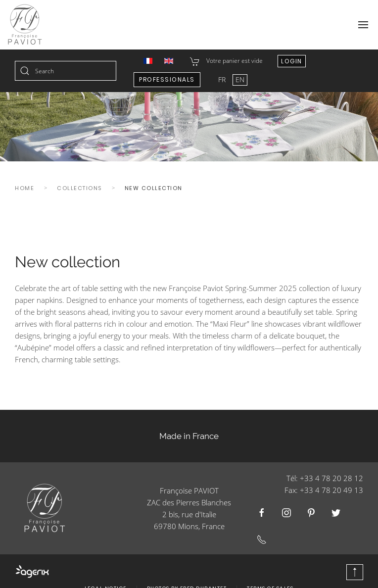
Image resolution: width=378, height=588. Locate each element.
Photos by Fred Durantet (187, 574)
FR (223, 79)
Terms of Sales (270, 574)
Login (292, 61)
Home (24, 188)
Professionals (167, 79)
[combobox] (66, 71)
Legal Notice (106, 574)
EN (240, 79)
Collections (79, 188)
